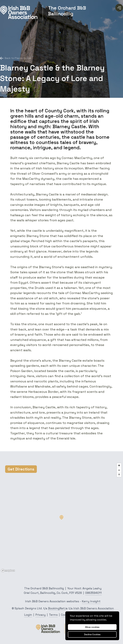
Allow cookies (92, 627)
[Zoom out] (119, 470)
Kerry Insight (91, 601)
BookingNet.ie (58, 608)
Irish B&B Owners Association (94, 608)
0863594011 (93, 593)
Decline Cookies (92, 634)
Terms (53, 615)
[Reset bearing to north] (119, 475)
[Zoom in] (119, 465)
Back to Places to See (16, 58)
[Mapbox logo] (8, 571)
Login (28, 615)
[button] (61, 517)
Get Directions (21, 469)
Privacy (41, 615)
